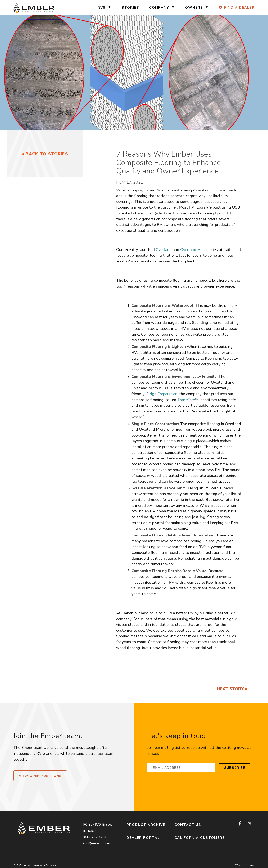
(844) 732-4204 (95, 837)
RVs (102, 8)
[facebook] (240, 824)
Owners (194, 8)
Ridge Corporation (162, 394)
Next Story (230, 689)
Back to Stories (47, 154)
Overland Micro (193, 250)
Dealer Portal (143, 838)
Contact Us (188, 825)
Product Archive (146, 825)
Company (159, 8)
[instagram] (249, 824)
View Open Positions (40, 776)
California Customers (200, 838)
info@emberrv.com (97, 843)
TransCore (186, 400)
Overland (164, 250)
